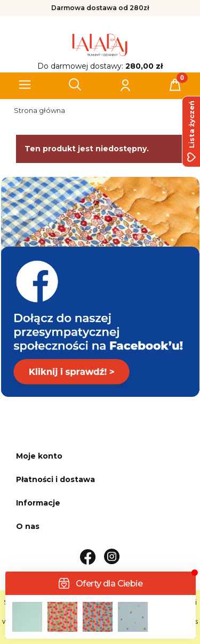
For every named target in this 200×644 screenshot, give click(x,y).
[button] (25, 85)
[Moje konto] (125, 85)
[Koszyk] (175, 85)
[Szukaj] (75, 85)
